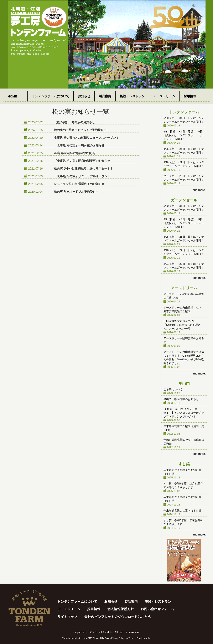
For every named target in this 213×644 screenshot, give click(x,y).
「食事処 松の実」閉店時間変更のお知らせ (82, 161)
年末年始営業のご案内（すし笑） (184, 511)
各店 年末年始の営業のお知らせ (75, 153)
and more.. (200, 190)
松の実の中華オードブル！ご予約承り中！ (82, 130)
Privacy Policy (118, 638)
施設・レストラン (132, 96)
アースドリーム (164, 96)
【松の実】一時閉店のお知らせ (74, 122)
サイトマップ (67, 617)
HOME (12, 96)
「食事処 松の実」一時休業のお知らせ (79, 145)
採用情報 (190, 96)
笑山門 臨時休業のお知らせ (181, 399)
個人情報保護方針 (121, 609)
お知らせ (84, 96)
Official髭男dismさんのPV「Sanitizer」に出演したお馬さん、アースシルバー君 (182, 325)
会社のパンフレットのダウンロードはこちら (118, 617)
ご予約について (173, 389)
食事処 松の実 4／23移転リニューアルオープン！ (86, 138)
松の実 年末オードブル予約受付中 (76, 192)
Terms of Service (136, 638)
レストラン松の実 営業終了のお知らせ (79, 184)
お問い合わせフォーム (157, 609)
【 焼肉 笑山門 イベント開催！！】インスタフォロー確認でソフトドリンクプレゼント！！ (184, 413)
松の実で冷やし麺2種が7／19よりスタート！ (84, 168)
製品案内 (105, 96)
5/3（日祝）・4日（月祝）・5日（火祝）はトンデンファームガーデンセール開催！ (184, 135)
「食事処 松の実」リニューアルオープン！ (82, 176)
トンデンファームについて (51, 96)
